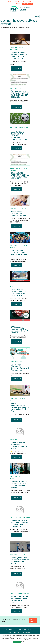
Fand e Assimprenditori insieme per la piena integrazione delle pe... (20, 407)
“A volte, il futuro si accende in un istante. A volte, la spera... (20, 446)
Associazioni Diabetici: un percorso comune (18, 214)
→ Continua (17, 68)
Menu (37, 16)
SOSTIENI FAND (27, 4)
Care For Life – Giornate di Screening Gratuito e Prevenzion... (20, 367)
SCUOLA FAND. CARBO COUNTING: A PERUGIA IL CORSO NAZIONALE (20, 176)
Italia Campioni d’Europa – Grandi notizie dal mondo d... (19, 254)
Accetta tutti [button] (17, 642)
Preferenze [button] (24, 642)
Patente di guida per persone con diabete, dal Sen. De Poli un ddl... (20, 599)
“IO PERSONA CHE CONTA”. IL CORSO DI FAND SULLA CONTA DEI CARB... (20, 94)
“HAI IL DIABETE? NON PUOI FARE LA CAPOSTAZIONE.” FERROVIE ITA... (19, 55)
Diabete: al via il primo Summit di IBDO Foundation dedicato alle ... (18, 293)
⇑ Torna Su (10, 630)
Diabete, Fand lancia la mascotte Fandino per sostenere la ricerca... (20, 561)
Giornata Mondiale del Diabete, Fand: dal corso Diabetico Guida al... (19, 485)
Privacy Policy (13, 633)
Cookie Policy (27, 633)
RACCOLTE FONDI (27, 2)
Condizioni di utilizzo (26, 630)
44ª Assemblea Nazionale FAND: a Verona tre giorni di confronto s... (20, 330)
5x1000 (17, 2)
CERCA (10, 2)
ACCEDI (18, 4)
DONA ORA (32, 620)
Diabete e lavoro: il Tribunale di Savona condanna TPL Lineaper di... (20, 523)
